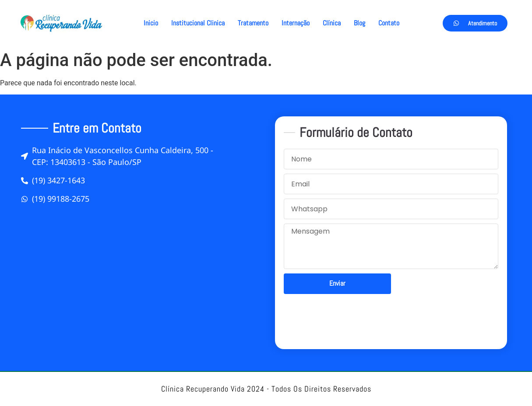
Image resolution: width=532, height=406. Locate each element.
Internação (296, 23)
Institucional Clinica (198, 23)
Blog (359, 23)
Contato (389, 23)
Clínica (332, 23)
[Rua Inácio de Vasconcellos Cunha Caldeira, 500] (141, 279)
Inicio (151, 23)
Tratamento (253, 23)
